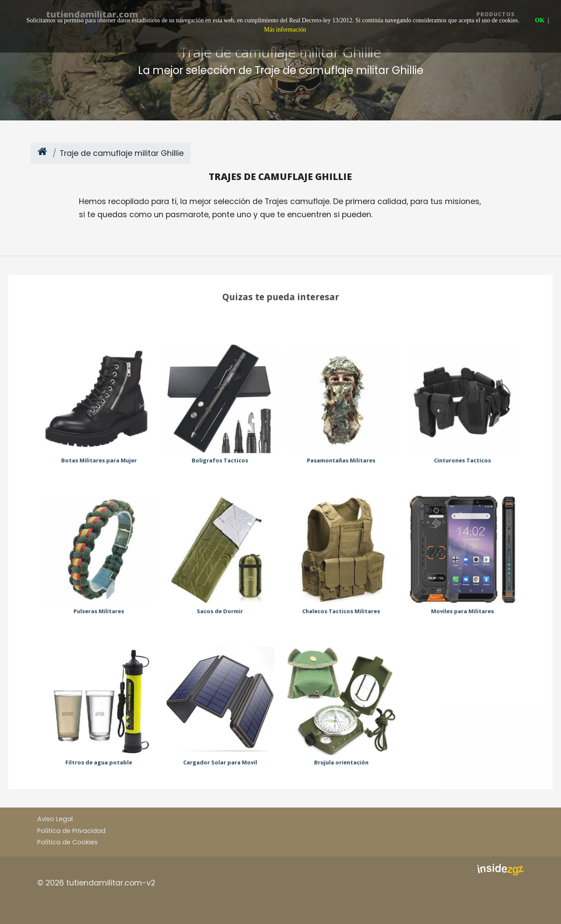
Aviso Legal (55, 819)
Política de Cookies (67, 842)
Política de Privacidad (71, 831)
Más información (285, 30)
